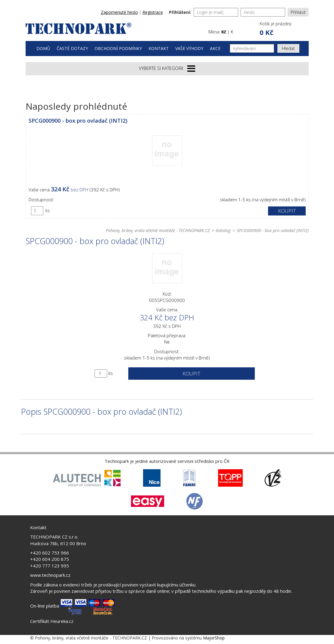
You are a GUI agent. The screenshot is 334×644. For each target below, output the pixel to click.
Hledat (288, 48)
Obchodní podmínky (118, 48)
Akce (215, 48)
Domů (43, 48)
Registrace (153, 12)
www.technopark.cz (50, 575)
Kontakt (159, 48)
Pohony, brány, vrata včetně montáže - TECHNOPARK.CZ (158, 230)
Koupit (287, 211)
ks (48, 210)
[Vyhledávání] (252, 48)
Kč (224, 32)
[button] (275, 29)
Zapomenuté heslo (119, 12)
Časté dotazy (72, 48)
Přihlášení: (180, 12)
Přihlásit (298, 12)
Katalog (223, 230)
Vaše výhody (189, 48)
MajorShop (214, 638)
